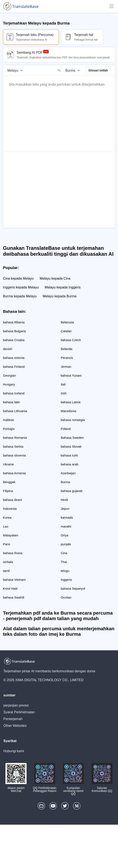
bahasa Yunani (71, 375)
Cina (64, 553)
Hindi (64, 500)
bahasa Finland (14, 367)
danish (8, 349)
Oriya (64, 535)
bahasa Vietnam (14, 580)
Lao (6, 526)
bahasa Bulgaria (14, 331)
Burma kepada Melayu (20, 296)
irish (64, 393)
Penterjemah (13, 719)
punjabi (66, 544)
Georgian (9, 375)
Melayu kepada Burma (60, 296)
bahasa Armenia (14, 473)
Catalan (66, 331)
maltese (9, 420)
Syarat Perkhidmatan (19, 712)
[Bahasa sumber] (17, 70)
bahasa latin (11, 402)
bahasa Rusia (13, 553)
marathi (66, 526)
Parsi (7, 544)
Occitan (66, 597)
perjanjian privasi (16, 705)
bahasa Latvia (70, 402)
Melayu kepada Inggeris (63, 287)
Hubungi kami (14, 751)
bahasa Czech (71, 340)
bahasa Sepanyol (73, 588)
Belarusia (67, 322)
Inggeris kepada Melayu (21, 287)
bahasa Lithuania (15, 411)
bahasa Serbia (13, 446)
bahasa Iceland (14, 393)
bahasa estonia (14, 358)
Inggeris (66, 580)
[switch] (59, 70)
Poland (66, 429)
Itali (63, 384)
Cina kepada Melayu (18, 278)
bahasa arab (69, 464)
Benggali (9, 482)
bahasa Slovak (71, 446)
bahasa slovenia (14, 455)
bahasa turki (69, 455)
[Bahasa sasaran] (74, 70)
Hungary (9, 384)
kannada (67, 517)
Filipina (8, 491)
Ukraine (8, 464)
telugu (65, 571)
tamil (6, 571)
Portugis (9, 429)
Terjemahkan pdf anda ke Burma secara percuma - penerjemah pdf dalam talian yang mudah (58, 616)
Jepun (65, 509)
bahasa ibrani (12, 500)
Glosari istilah (98, 70)
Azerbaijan (68, 473)
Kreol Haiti (10, 588)
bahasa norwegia (73, 420)
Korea (7, 517)
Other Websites (15, 726)
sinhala (8, 562)
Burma (65, 482)
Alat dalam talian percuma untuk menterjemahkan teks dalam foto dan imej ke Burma (59, 631)
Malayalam (11, 535)
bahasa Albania (14, 322)
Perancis (67, 358)
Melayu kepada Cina (55, 278)
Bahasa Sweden (72, 438)
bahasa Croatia (14, 340)
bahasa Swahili (14, 597)
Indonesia (10, 509)
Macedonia (68, 411)
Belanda (66, 349)
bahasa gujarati (72, 491)
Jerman (66, 367)
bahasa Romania (15, 438)
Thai (64, 562)
